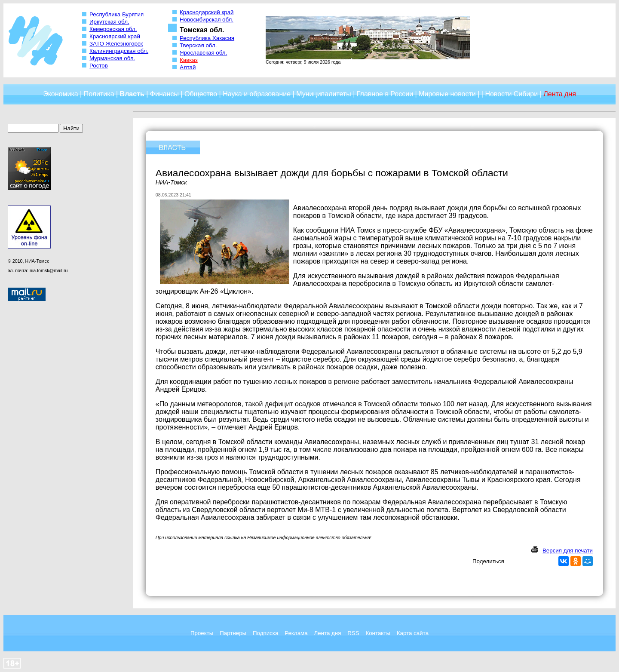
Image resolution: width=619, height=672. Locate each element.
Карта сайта (413, 633)
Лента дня (327, 633)
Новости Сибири (511, 94)
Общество (201, 94)
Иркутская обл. (109, 22)
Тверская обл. (198, 45)
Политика (99, 94)
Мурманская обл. (112, 58)
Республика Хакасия (207, 38)
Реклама (296, 633)
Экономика (61, 94)
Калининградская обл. (119, 51)
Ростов (99, 66)
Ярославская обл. (203, 53)
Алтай (188, 67)
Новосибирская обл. (207, 20)
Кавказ (189, 60)
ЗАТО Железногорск (116, 44)
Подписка (265, 633)
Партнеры (233, 633)
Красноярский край (115, 36)
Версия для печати (568, 551)
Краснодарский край (207, 12)
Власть (132, 94)
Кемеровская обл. (113, 29)
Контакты (378, 633)
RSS (353, 633)
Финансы (164, 94)
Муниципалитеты (324, 94)
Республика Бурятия (116, 14)
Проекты (202, 633)
